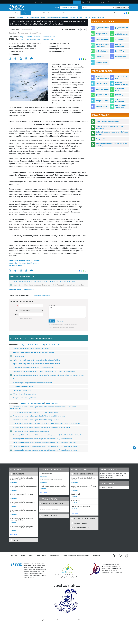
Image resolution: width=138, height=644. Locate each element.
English (36, 2)
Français (55, 2)
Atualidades (100, 57)
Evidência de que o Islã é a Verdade (103, 28)
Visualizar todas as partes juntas (21, 290)
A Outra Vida (120, 39)
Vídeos (35, 13)
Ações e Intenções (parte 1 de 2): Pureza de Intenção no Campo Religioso (35, 360)
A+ (85, 29)
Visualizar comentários (42, 296)
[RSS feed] (127, 556)
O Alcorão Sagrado (102, 51)
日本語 (89, 2)
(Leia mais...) (13, 482)
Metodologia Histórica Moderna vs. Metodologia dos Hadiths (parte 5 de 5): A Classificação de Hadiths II (44, 450)
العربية (42, 2)
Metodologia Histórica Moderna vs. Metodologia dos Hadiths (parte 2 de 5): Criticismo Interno (41, 439)
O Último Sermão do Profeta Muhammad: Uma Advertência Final (32, 368)
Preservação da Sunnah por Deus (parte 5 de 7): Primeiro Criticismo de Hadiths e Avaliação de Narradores (45, 424)
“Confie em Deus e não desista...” (22, 386)
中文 (83, 2)
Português (77, 2)
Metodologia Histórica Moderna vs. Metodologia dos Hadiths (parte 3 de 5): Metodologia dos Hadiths (43, 443)
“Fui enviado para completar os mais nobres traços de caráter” (31, 383)
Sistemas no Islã (102, 62)
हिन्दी (108, 2)
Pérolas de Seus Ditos (36, 17)
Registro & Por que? (69, 7)
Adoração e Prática (103, 39)
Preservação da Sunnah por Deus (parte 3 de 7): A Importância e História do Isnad (38, 416)
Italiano (95, 2)
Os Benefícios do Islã (121, 28)
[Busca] (113, 7)
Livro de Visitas (62, 13)
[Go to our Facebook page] (114, 556)
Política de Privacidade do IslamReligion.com (76, 555)
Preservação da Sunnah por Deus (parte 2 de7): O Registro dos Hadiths (34, 412)
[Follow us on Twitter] (120, 556)
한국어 (120, 2)
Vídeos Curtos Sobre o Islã (120, 106)
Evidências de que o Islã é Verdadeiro (102, 78)
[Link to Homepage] (17, 7)
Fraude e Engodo (17, 356)
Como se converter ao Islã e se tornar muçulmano (109, 127)
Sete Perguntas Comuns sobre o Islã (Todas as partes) (112, 145)
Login (57, 7)
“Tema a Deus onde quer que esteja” (23, 394)
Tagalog (102, 2)
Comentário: (53, 305)
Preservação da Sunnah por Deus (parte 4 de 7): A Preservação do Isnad (35, 420)
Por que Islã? (101, 139)
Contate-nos (118, 13)
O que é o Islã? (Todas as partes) (108, 122)
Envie (52, 321)
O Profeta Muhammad (23, 17)
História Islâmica (121, 57)
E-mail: (16, 315)
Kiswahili (114, 2)
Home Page (15, 13)
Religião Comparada (119, 45)
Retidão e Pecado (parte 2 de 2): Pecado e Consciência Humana (32, 352)
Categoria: (14, 37)
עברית (126, 2)
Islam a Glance (48, 13)
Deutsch (62, 2)
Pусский (69, 2)
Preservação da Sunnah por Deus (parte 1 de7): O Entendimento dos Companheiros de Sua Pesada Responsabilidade (43, 408)
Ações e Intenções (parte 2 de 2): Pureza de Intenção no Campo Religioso (35, 364)
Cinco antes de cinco (18, 379)
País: (16, 310)
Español (48, 2)
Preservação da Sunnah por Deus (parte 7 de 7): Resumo (30, 431)
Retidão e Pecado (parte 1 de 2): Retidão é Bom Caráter (29, 349)
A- (79, 29)
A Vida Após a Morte (120, 89)
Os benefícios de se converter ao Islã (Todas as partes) (112, 133)
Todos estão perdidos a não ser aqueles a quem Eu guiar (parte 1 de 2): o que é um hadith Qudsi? (24, 263)
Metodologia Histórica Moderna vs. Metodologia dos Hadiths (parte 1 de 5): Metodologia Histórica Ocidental (45, 435)
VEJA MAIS (13, 535)
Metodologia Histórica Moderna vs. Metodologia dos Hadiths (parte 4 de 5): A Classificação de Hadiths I (44, 446)
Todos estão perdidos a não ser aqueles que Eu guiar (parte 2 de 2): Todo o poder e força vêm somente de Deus (47, 285)
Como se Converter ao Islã (121, 34)
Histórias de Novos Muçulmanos (103, 45)
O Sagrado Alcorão (102, 101)
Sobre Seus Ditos (48, 39)
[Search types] (122, 7)
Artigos (25, 13)
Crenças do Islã (101, 34)
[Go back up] (134, 448)
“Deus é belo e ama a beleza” (21, 390)
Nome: (15, 306)
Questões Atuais (102, 106)
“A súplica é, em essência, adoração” (23, 398)
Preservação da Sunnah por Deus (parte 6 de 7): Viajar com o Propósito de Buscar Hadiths (40, 427)
